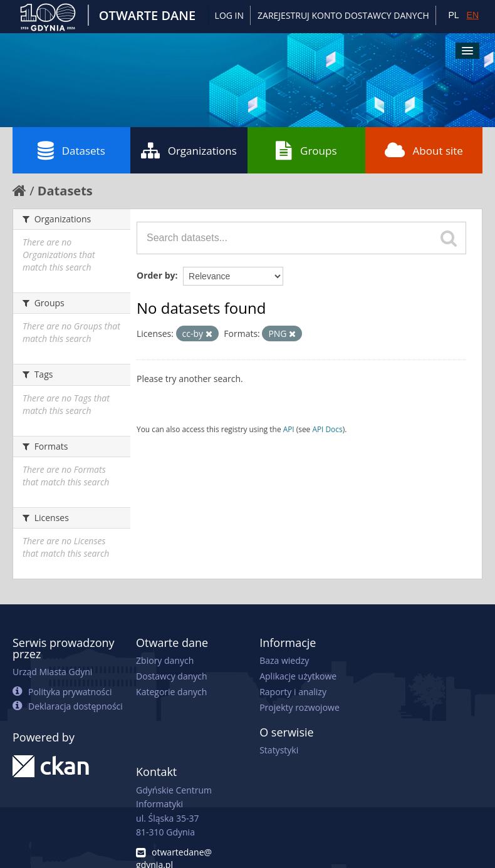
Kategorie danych (171, 692)
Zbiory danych (165, 660)
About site (424, 150)
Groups (306, 150)
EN (473, 15)
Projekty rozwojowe (300, 707)
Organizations (189, 150)
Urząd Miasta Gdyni (52, 672)
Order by (156, 275)
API (289, 429)
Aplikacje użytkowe (298, 676)
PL (453, 15)
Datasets (71, 150)
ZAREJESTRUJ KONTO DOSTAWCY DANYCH (343, 15)
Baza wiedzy (284, 660)
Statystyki (279, 750)
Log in (229, 15)
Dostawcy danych (171, 676)
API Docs (327, 429)
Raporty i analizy (293, 692)
